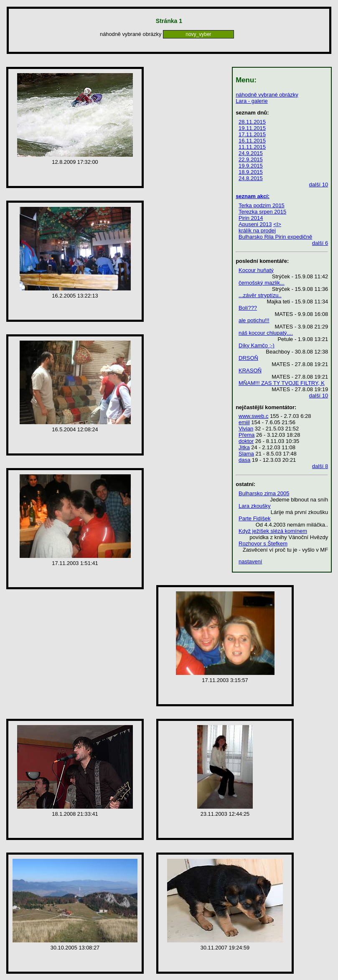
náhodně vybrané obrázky (267, 95)
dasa (244, 460)
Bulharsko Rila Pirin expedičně (275, 237)
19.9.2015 (251, 166)
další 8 (320, 466)
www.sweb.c (254, 416)
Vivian (246, 429)
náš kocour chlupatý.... (266, 333)
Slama (246, 454)
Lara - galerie (252, 101)
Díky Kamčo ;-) (257, 345)
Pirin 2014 (251, 218)
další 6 (320, 243)
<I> (277, 224)
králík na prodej (257, 230)
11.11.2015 (252, 147)
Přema (247, 435)
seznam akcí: (253, 196)
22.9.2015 (251, 159)
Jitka (244, 447)
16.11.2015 (252, 141)
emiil (244, 422)
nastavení (250, 561)
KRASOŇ (250, 370)
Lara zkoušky (255, 506)
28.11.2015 (252, 122)
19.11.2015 (252, 128)
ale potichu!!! (254, 320)
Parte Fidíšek (255, 518)
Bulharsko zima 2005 (264, 493)
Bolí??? (248, 308)
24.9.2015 (251, 153)
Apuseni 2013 (255, 224)
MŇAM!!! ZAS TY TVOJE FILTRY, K (282, 383)
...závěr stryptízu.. (260, 295)
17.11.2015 (252, 134)
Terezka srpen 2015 (262, 212)
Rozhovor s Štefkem (263, 543)
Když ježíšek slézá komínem (273, 531)
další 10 (319, 185)
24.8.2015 (251, 178)
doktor (246, 441)
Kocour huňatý (256, 270)
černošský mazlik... (262, 283)
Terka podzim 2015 (262, 205)
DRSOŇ (248, 358)
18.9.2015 (251, 172)
